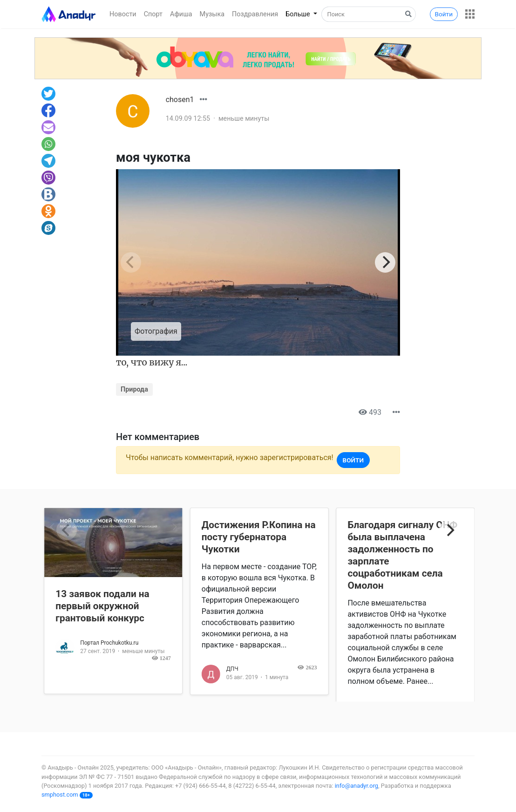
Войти (444, 14)
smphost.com (60, 795)
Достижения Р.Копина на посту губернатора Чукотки (259, 537)
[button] (470, 14)
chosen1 (180, 100)
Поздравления (255, 14)
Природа (134, 389)
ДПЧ (232, 669)
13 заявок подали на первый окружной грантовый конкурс (102, 606)
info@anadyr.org (356, 786)
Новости (123, 14)
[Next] (385, 262)
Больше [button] (299, 14)
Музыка (212, 14)
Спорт (153, 14)
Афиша (181, 14)
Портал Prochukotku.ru (109, 643)
